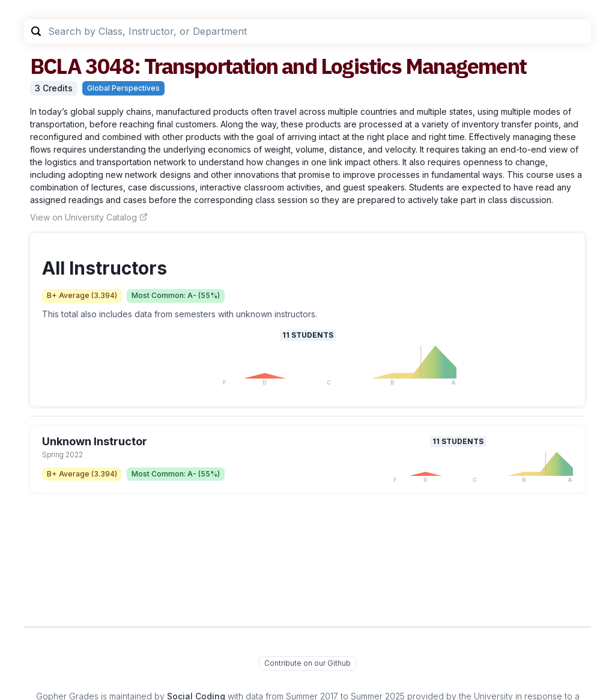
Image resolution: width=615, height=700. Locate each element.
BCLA (56, 66)
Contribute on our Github (307, 663)
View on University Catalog (89, 217)
